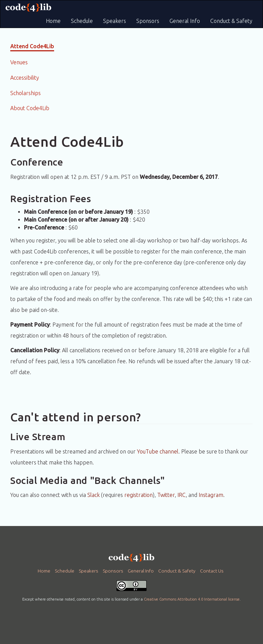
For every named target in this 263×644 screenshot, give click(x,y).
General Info (185, 21)
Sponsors (148, 21)
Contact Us (212, 571)
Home (53, 21)
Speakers (115, 21)
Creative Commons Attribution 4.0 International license (192, 599)
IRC (181, 495)
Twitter (166, 495)
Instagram (211, 495)
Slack (93, 495)
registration (139, 495)
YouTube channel (158, 451)
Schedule (82, 21)
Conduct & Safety (231, 21)
